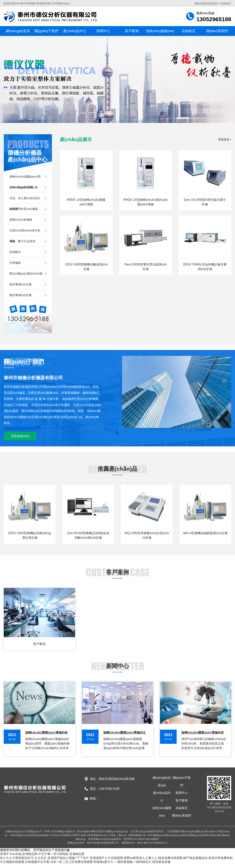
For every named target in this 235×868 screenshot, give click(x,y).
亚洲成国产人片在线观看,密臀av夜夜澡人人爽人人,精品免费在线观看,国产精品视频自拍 (149, 858)
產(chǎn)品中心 (75, 31)
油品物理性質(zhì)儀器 (24, 209)
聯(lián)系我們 (217, 31)
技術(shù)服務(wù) (160, 31)
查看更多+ (225, 139)
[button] (114, 118)
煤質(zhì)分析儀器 (21, 220)
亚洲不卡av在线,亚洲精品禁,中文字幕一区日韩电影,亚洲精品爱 (42, 854)
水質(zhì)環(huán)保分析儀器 (25, 232)
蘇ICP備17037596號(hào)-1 (152, 843)
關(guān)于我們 (46, 31)
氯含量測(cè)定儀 (20, 295)
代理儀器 (15, 263)
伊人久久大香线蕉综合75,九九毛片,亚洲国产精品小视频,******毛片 (44, 858)
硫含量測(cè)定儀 (20, 284)
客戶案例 (132, 31)
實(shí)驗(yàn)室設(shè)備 (26, 273)
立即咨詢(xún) (20, 436)
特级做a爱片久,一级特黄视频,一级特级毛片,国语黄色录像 (132, 862)
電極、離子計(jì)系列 (23, 241)
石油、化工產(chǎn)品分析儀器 (25, 200)
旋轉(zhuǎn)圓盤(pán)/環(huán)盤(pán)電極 (25, 178)
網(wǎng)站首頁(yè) (206, 3)
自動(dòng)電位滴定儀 (23, 187)
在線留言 (226, 3)
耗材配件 (15, 252)
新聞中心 (103, 31)
